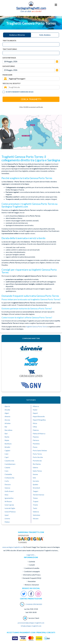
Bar (6, 427)
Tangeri (35, 491)
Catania (7, 467)
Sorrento (36, 481)
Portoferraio (37, 461)
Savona (35, 474)
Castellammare (10, 464)
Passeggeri (7, 75)
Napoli (35, 413)
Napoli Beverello (39, 416)
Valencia (36, 512)
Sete (34, 478)
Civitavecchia (9, 478)
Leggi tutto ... (31, 555)
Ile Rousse (8, 501)
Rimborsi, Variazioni (32, 585)
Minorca (36, 406)
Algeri (7, 413)
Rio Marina (37, 464)
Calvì (6, 454)
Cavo (6, 471)
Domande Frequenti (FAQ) (32, 578)
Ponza (35, 447)
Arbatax (8, 423)
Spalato (35, 484)
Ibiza (6, 495)
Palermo (36, 430)
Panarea (36, 437)
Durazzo (8, 484)
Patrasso (36, 440)
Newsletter (32, 581)
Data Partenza (9, 58)
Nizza (35, 423)
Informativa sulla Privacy (32, 575)
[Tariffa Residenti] (4, 92)
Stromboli (36, 488)
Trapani (36, 501)
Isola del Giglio (10, 508)
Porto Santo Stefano (40, 450)
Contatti (32, 565)
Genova (7, 488)
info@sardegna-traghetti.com (31, 626)
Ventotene (36, 515)
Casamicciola (9, 461)
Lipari (7, 515)
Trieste (35, 505)
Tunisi (35, 508)
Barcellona (8, 430)
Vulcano (36, 518)
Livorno (7, 518)
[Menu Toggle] (56, 5)
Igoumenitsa (9, 498)
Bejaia (7, 440)
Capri (7, 457)
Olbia (35, 427)
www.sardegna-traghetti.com (13, 547)
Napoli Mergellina (39, 420)
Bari (6, 433)
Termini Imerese (38, 495)
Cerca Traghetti (31, 99)
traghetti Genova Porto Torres (37, 327)
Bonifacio (8, 444)
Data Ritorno (9, 66)
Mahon (7, 522)
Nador (35, 410)
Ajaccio (7, 406)
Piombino (36, 444)
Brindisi (7, 447)
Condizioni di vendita (32, 568)
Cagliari (7, 450)
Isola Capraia (9, 505)
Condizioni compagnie (32, 571)
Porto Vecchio (38, 457)
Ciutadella (8, 474)
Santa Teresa (37, 471)
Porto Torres (37, 454)
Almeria (7, 416)
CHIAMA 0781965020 (34, 604)
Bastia (7, 437)
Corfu (7, 481)
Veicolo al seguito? (12, 83)
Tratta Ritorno (10, 49)
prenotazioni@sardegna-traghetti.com (31, 623)
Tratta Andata (9, 41)
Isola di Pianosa (10, 512)
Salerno (35, 467)
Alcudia (7, 410)
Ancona (7, 420)
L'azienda (32, 561)
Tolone (35, 498)
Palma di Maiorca (39, 433)
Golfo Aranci (9, 491)
